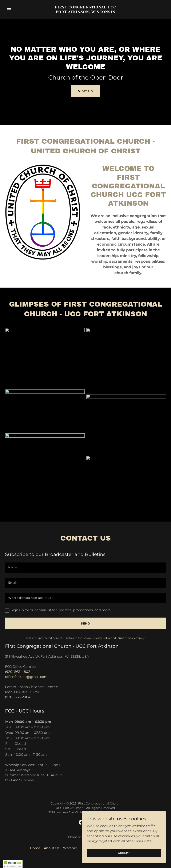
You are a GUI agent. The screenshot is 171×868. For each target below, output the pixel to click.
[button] (17, 10)
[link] (85, 12)
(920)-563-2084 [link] (18, 697)
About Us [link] (52, 848)
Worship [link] (70, 848)
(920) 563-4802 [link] (18, 672)
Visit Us (85, 91)
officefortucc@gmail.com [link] (26, 677)
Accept (124, 853)
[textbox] (85, 568)
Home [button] (35, 848)
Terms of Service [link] (127, 638)
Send (86, 623)
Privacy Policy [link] (101, 638)
